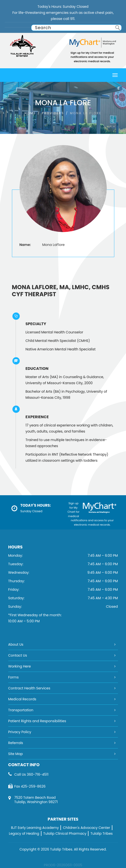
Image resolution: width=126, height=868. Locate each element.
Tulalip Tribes (102, 833)
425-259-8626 (33, 786)
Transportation (21, 710)
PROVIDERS (53, 113)
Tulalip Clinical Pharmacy (65, 833)
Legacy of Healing (24, 833)
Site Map (16, 754)
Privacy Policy (20, 732)
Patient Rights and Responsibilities (37, 721)
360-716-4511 (38, 774)
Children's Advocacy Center (87, 828)
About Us (16, 644)
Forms (14, 677)
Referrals (16, 743)
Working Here (20, 666)
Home (30, 113)
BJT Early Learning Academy (35, 828)
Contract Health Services (29, 688)
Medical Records (22, 699)
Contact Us (18, 655)
